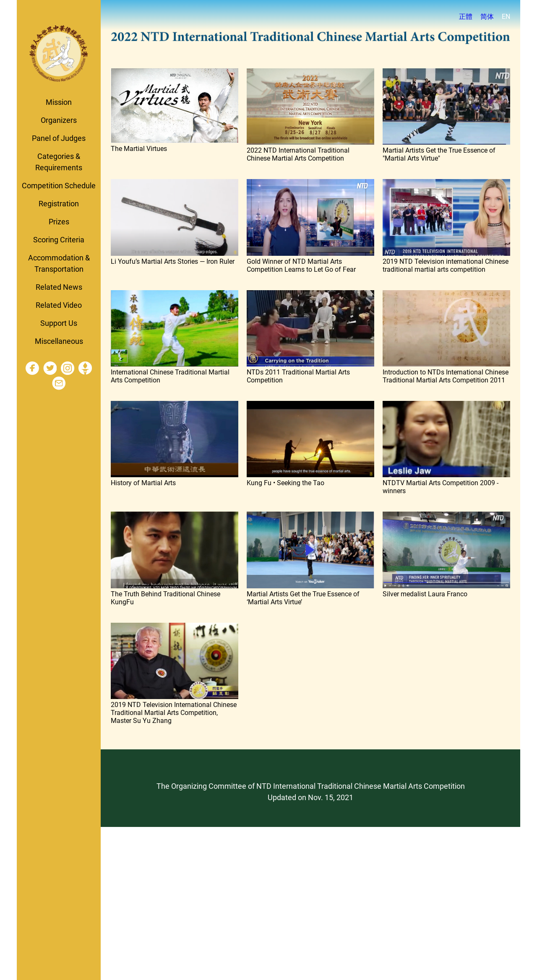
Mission (59, 102)
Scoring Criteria (59, 240)
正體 (466, 17)
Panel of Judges (59, 138)
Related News (59, 287)
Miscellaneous (59, 341)
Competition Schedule (59, 186)
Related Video (59, 305)
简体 (487, 17)
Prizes (59, 222)
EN (506, 17)
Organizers (59, 120)
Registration (59, 204)
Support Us (59, 323)
